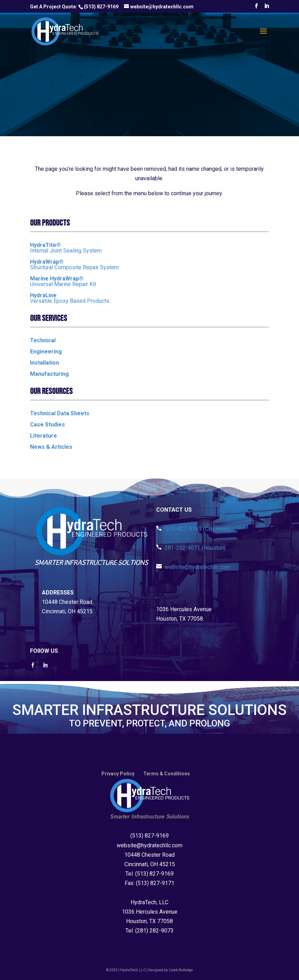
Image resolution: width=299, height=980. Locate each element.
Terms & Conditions (167, 774)
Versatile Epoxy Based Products (70, 298)
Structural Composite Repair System (74, 265)
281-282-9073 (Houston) (191, 548)
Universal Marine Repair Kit (63, 281)
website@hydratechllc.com (193, 567)
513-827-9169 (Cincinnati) (193, 529)
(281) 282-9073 (154, 931)
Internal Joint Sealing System (66, 248)
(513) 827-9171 (155, 883)
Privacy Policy (118, 774)
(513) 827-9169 (101, 7)
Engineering (46, 352)
